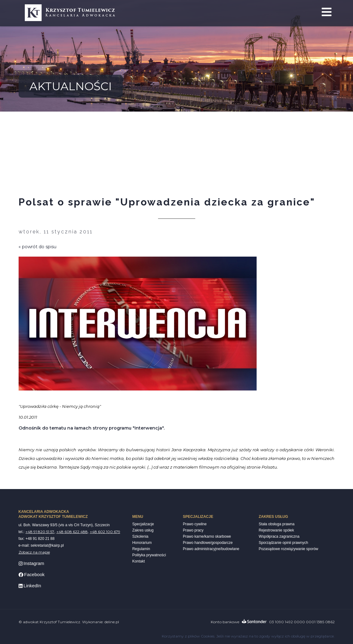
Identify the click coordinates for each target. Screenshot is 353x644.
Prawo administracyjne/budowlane (211, 549)
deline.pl (112, 622)
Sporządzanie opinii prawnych (283, 543)
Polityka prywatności (149, 555)
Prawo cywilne (195, 524)
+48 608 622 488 (72, 532)
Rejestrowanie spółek (276, 530)
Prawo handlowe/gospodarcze (208, 543)
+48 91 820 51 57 (40, 532)
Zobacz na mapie (34, 552)
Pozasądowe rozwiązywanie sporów (289, 549)
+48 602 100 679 (105, 532)
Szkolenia (140, 536)
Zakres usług (143, 530)
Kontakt (139, 561)
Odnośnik (30, 428)
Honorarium (142, 543)
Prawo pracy (193, 530)
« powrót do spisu (38, 247)
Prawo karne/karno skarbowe (207, 536)
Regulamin (141, 549)
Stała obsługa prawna (277, 524)
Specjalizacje (143, 524)
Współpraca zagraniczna (279, 536)
